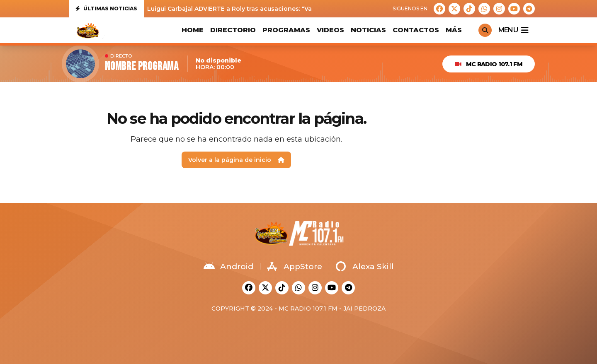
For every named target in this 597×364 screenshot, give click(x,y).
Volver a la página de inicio (236, 160)
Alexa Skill (365, 266)
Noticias (368, 30)
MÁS (454, 30)
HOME (193, 30)
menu (513, 30)
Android (228, 266)
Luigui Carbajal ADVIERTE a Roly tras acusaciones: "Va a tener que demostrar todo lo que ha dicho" (299, 9)
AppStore (295, 266)
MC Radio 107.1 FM (489, 64)
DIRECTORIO (233, 30)
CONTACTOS (416, 30)
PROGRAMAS (286, 30)
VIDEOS (330, 30)
